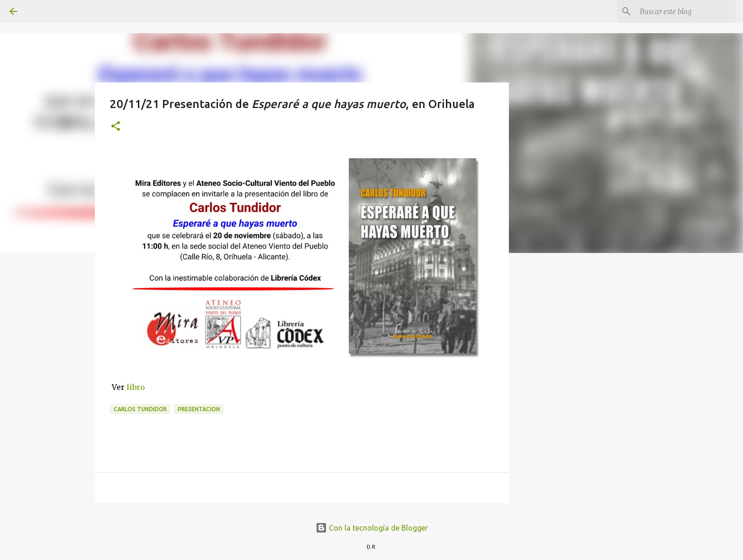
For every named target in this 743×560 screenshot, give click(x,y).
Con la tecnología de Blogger (372, 528)
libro (136, 387)
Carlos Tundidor (140, 409)
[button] (116, 127)
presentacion (199, 409)
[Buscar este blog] (686, 11)
